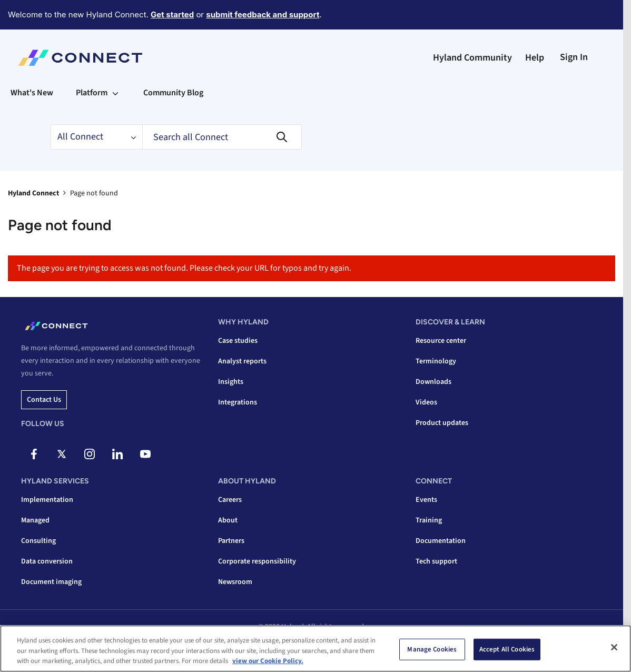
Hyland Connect (33, 193)
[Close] (614, 647)
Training (429, 520)
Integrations (238, 402)
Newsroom (235, 582)
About (228, 520)
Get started (172, 14)
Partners (231, 541)
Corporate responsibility (257, 561)
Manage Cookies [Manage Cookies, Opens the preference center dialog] (432, 649)
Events (426, 500)
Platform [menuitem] (92, 93)
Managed (35, 520)
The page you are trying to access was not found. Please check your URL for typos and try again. (184, 268)
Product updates (442, 423)
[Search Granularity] (96, 137)
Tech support (436, 561)
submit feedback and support (263, 14)
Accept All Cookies (507, 649)
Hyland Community (472, 58)
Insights (231, 382)
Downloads (433, 382)
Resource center (441, 341)
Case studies (238, 341)
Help (535, 58)
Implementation (47, 500)
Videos (426, 402)
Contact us (44, 400)
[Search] (222, 137)
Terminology (436, 361)
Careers (230, 500)
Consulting (38, 541)
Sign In (574, 57)
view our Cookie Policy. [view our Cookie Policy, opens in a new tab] (268, 661)
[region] (315, 649)
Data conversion (47, 561)
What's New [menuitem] (32, 93)
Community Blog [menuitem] (173, 93)
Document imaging (51, 582)
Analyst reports (242, 361)
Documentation (441, 541)
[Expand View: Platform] (115, 93)
